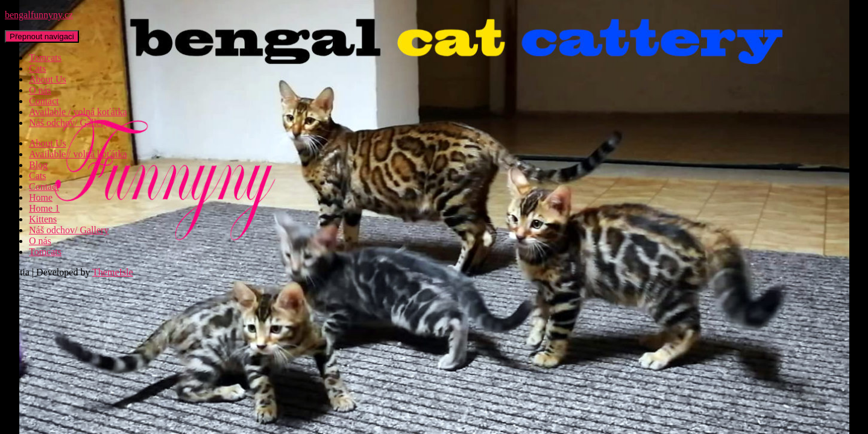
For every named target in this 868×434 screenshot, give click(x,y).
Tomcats (45, 58)
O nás (40, 90)
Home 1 (44, 208)
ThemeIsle (113, 272)
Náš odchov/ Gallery (69, 123)
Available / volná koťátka (78, 112)
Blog (38, 165)
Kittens (43, 219)
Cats (37, 68)
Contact (44, 101)
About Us (48, 79)
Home (41, 197)
